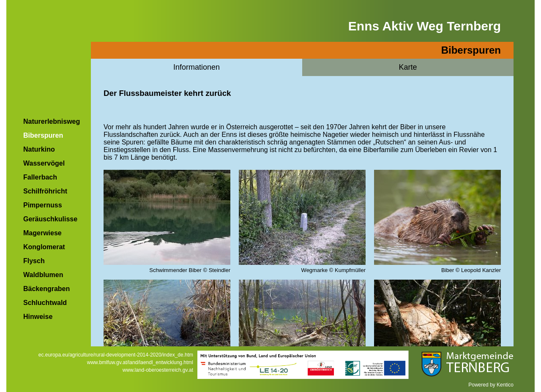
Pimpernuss (43, 205)
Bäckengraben (46, 289)
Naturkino (39, 149)
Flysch (34, 261)
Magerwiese (42, 233)
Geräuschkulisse (50, 219)
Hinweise (38, 317)
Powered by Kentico (491, 385)
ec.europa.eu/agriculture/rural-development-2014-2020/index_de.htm (116, 355)
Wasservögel (44, 163)
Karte (408, 67)
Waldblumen (43, 275)
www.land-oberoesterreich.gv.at (158, 370)
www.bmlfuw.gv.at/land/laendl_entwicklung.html (140, 362)
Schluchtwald (45, 303)
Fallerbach (40, 177)
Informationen (197, 67)
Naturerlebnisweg (52, 121)
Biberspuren (43, 135)
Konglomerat (44, 247)
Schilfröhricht (45, 191)
